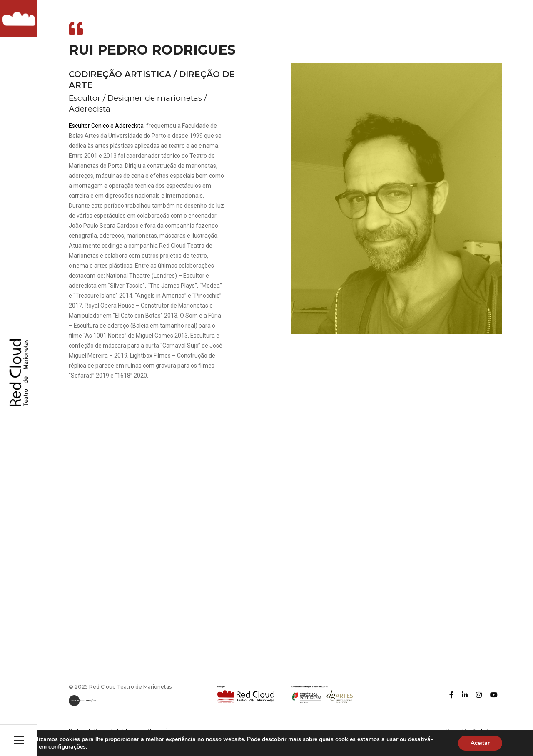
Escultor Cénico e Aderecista (106, 126)
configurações (95, 747)
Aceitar (480, 743)
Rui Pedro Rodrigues (152, 50)
